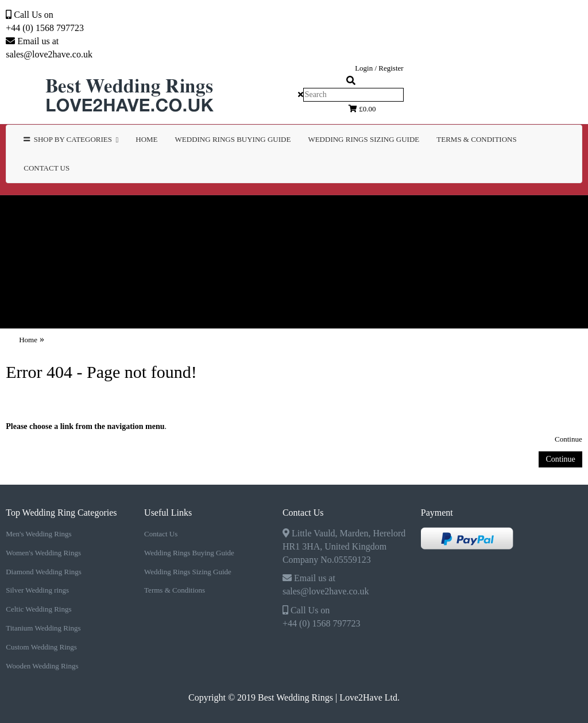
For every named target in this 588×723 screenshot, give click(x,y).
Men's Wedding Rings (93, 212)
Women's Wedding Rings (226, 212)
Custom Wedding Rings (359, 245)
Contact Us (47, 168)
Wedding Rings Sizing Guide (188, 572)
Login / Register (379, 68)
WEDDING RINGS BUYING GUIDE (233, 139)
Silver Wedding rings (496, 212)
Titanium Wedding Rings (223, 245)
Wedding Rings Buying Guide (189, 553)
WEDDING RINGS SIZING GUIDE (363, 139)
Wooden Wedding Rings (493, 245)
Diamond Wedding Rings (365, 212)
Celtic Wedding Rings (91, 245)
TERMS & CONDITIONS (476, 139)
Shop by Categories (71, 139)
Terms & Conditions (175, 590)
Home (146, 139)
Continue (568, 439)
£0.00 (362, 109)
